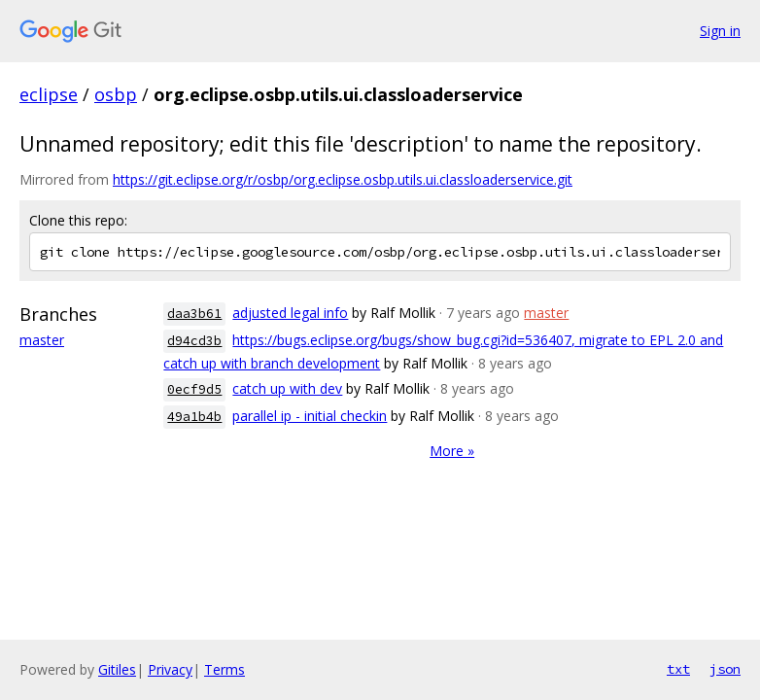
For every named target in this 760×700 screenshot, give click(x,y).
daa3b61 (194, 314)
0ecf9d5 (194, 389)
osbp (116, 94)
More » (452, 451)
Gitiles (117, 669)
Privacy (170, 669)
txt (678, 669)
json (725, 669)
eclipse (49, 94)
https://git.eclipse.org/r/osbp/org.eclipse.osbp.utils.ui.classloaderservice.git (343, 179)
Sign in (720, 31)
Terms (225, 669)
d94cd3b (194, 341)
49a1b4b (194, 417)
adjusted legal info (290, 313)
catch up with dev (287, 388)
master (42, 340)
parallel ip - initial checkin (310, 416)
